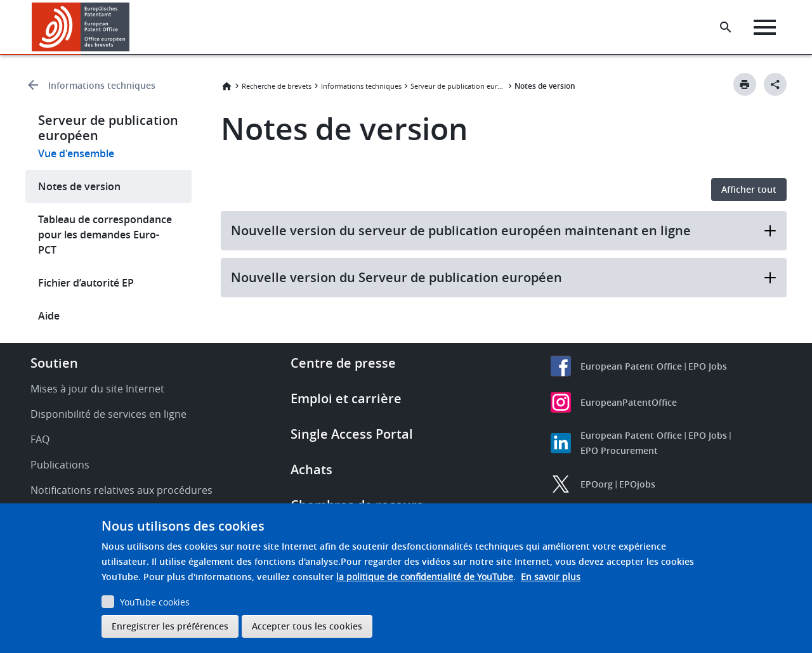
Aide (49, 316)
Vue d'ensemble (76, 153)
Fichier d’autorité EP (86, 283)
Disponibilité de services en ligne (108, 414)
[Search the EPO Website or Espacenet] (726, 27)
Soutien (54, 363)
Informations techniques (102, 85)
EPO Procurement (619, 450)
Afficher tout (749, 189)
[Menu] (765, 27)
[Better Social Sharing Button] (775, 84)
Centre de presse (343, 363)
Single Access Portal (352, 434)
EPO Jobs (708, 366)
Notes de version (79, 186)
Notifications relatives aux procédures (121, 490)
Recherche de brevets (277, 86)
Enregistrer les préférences (170, 626)
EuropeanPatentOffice (629, 402)
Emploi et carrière (346, 398)
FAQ (40, 439)
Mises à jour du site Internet (97, 389)
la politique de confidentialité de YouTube (425, 577)
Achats (311, 469)
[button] (132, 27)
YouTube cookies (155, 602)
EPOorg (597, 484)
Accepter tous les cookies (307, 626)
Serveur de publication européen (458, 86)
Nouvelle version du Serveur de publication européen (504, 277)
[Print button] (745, 84)
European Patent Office (631, 366)
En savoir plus (551, 577)
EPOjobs (637, 484)
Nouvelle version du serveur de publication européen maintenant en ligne (504, 230)
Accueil (226, 86)
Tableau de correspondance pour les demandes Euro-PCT (105, 235)
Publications (60, 465)
